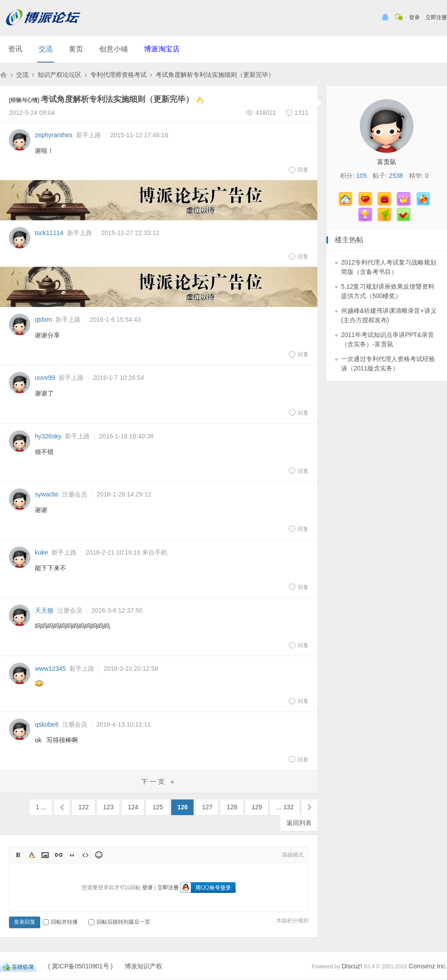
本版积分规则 (292, 921)
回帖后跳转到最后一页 (119, 922)
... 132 (285, 807)
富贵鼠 (387, 162)
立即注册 (436, 17)
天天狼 (44, 610)
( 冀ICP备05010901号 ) (80, 966)
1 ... (41, 807)
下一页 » (159, 782)
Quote (72, 855)
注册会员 (75, 494)
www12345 (50, 669)
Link (59, 855)
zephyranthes (54, 135)
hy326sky (48, 436)
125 (158, 807)
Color (32, 855)
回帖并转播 (60, 922)
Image (45, 855)
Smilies (99, 855)
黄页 (76, 49)
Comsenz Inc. (428, 966)
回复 (298, 170)
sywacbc (47, 494)
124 (133, 807)
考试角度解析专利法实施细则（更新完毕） (215, 75)
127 (207, 807)
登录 (414, 17)
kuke (42, 552)
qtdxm (43, 320)
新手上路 (89, 135)
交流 (46, 49)
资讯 (15, 49)
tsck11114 (49, 233)
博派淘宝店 (162, 49)
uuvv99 (45, 378)
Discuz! (352, 966)
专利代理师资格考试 (118, 75)
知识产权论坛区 (59, 75)
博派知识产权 (4, 75)
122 (83, 807)
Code (85, 855)
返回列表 (299, 823)
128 (232, 807)
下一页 (310, 807)
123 (108, 807)
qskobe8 (47, 724)
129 (257, 807)
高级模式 (293, 855)
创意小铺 (114, 49)
